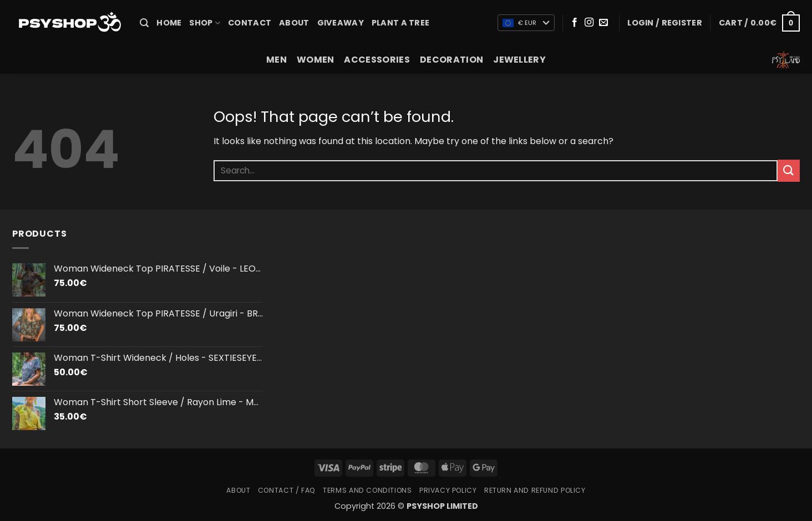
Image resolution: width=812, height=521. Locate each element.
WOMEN (316, 60)
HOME (169, 23)
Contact (250, 23)
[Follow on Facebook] (575, 23)
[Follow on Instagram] (589, 23)
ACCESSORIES (377, 60)
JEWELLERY (519, 60)
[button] (144, 23)
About (294, 23)
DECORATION (451, 60)
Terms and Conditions (367, 490)
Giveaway (341, 23)
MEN (276, 60)
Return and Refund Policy (535, 490)
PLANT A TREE (400, 23)
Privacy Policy (448, 490)
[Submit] (789, 170)
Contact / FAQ (287, 490)
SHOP (205, 23)
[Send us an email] (603, 23)
